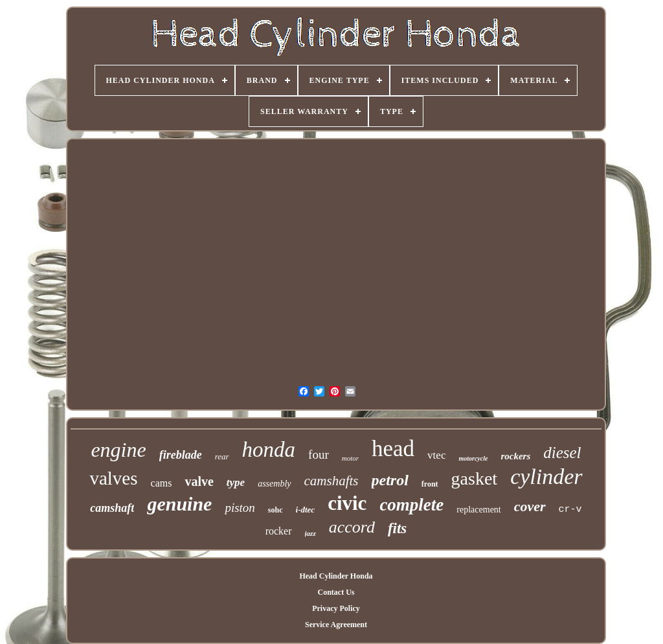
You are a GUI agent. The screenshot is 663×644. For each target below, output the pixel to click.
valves (113, 478)
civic (347, 503)
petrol (390, 480)
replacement (478, 510)
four (319, 454)
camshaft (112, 508)
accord (352, 527)
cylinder (546, 477)
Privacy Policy (336, 608)
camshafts (331, 481)
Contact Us (336, 592)
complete (411, 505)
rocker (279, 531)
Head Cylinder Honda (336, 576)
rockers (515, 456)
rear (222, 456)
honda (269, 450)
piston (240, 508)
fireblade (181, 455)
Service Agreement (336, 625)
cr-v (570, 510)
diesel (562, 453)
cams (162, 483)
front (430, 484)
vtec (436, 455)
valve (199, 481)
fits (397, 528)
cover (530, 506)
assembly (274, 484)
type (236, 482)
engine (118, 450)
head (393, 449)
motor (350, 458)
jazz (310, 533)
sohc (275, 510)
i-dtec (306, 510)
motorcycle (473, 458)
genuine (179, 504)
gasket (475, 478)
